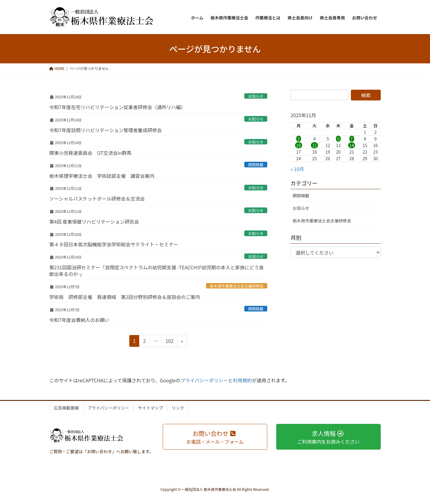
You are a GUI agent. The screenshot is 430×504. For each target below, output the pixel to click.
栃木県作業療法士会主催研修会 (237, 286)
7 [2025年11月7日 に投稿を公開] (352, 139)
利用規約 (242, 380)
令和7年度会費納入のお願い (79, 320)
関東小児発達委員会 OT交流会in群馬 (90, 153)
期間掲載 (256, 165)
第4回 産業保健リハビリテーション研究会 (94, 222)
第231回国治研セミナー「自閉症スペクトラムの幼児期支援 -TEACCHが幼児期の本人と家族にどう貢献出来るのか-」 (156, 271)
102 (169, 342)
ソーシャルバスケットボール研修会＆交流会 (97, 198)
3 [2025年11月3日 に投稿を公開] (299, 139)
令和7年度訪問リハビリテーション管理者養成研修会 (106, 130)
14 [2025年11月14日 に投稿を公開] (352, 145)
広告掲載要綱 (66, 408)
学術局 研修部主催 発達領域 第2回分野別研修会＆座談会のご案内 (125, 297)
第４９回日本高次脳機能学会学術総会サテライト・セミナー (114, 244)
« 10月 (297, 169)
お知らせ (256, 96)
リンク (178, 408)
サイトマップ (150, 408)
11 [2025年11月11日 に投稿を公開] (314, 145)
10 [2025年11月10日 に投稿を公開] (299, 145)
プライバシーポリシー (204, 380)
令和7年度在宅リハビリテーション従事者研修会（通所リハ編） (118, 107)
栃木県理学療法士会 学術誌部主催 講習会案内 (102, 176)
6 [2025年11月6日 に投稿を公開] (338, 139)
